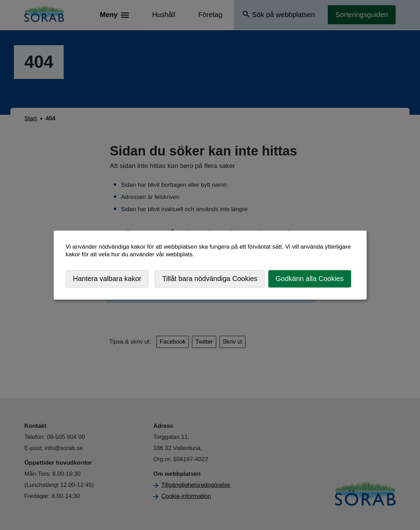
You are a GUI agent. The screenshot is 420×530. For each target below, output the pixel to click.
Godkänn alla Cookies (310, 279)
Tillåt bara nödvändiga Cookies (210, 279)
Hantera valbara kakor (107, 279)
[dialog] (210, 265)
